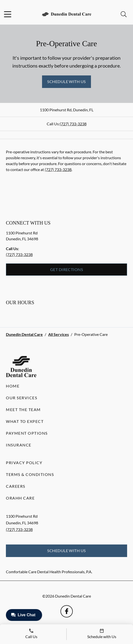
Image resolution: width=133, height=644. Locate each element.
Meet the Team (23, 409)
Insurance (19, 445)
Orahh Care (20, 498)
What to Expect (25, 421)
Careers (16, 486)
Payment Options (27, 433)
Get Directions (67, 269)
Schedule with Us (66, 81)
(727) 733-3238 (73, 124)
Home (13, 386)
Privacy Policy (24, 463)
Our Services (22, 398)
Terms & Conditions (30, 474)
